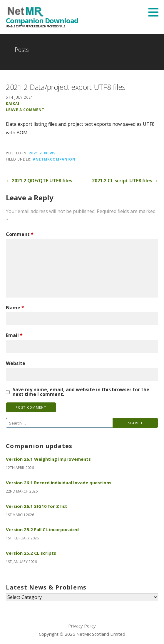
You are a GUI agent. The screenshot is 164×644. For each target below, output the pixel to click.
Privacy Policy (82, 626)
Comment (20, 234)
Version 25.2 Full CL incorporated (42, 529)
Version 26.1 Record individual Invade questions (59, 483)
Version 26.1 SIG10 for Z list (37, 506)
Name (15, 308)
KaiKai (13, 103)
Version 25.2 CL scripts (31, 553)
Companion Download (42, 20)
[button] (155, 12)
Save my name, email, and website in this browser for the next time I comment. (81, 392)
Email (14, 335)
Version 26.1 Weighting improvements (48, 459)
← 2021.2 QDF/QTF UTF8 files (39, 181)
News (50, 153)
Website (16, 363)
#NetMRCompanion (54, 159)
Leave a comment (25, 110)
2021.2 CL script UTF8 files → (125, 181)
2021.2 (35, 153)
